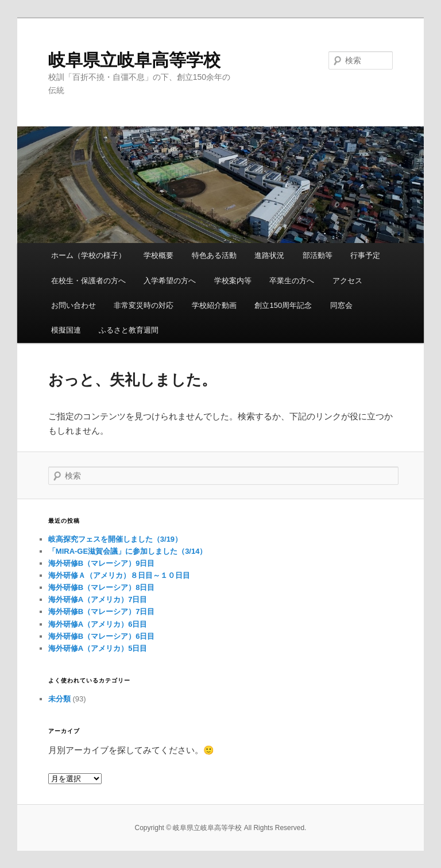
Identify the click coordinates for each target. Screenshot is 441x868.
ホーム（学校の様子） (88, 255)
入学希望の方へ (170, 281)
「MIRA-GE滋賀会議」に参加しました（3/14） (128, 551)
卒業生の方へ (292, 281)
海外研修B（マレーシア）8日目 (102, 587)
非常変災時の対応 (144, 305)
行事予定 (365, 255)
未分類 (59, 699)
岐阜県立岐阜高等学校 (134, 60)
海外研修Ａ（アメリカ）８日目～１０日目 (119, 575)
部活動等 (318, 255)
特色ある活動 (214, 255)
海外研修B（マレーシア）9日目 (102, 563)
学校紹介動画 (214, 305)
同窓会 (341, 305)
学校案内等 (233, 281)
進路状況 (269, 255)
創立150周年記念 (283, 305)
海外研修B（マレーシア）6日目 (102, 636)
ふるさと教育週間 (129, 330)
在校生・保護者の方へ (88, 281)
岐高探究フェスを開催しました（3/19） (115, 539)
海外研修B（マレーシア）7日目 (102, 612)
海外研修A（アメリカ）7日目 (98, 599)
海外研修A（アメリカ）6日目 (98, 624)
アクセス (347, 281)
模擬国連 (66, 330)
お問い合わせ (73, 305)
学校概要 (158, 255)
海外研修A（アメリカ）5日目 (98, 648)
